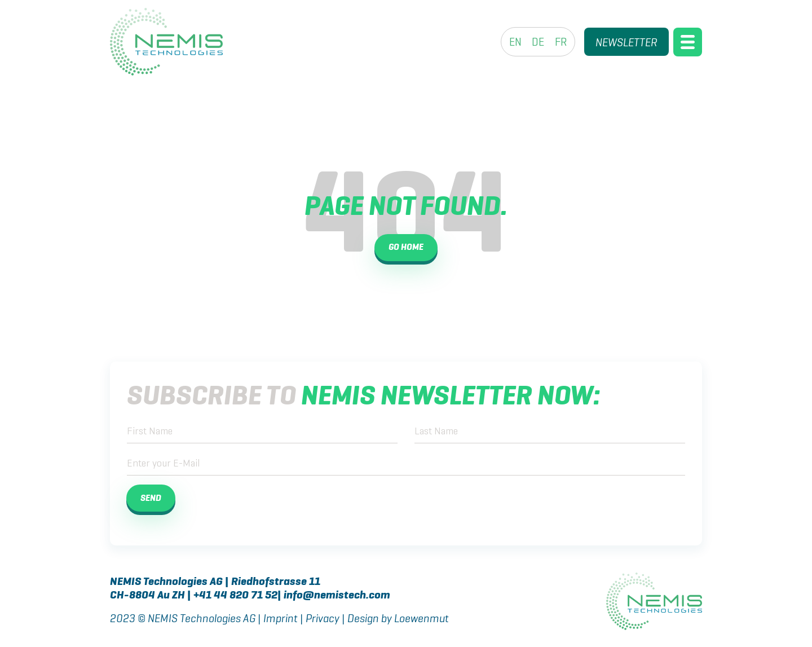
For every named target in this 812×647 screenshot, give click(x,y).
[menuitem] (515, 42)
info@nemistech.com (337, 596)
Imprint (281, 619)
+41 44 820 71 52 (235, 596)
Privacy (326, 619)
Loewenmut (422, 619)
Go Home (406, 248)
